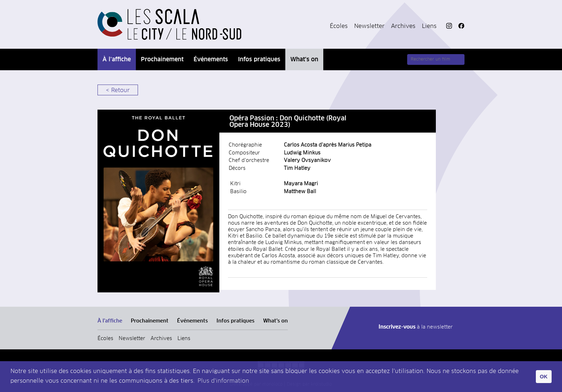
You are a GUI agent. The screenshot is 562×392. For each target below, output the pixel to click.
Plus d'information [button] (223, 381)
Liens (429, 26)
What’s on (304, 59)
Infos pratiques (259, 59)
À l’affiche (117, 59)
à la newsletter (416, 327)
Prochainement (162, 59)
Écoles (339, 26)
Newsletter (369, 26)
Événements (211, 59)
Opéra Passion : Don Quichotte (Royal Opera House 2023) (288, 122)
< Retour (118, 90)
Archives (403, 26)
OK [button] (544, 377)
